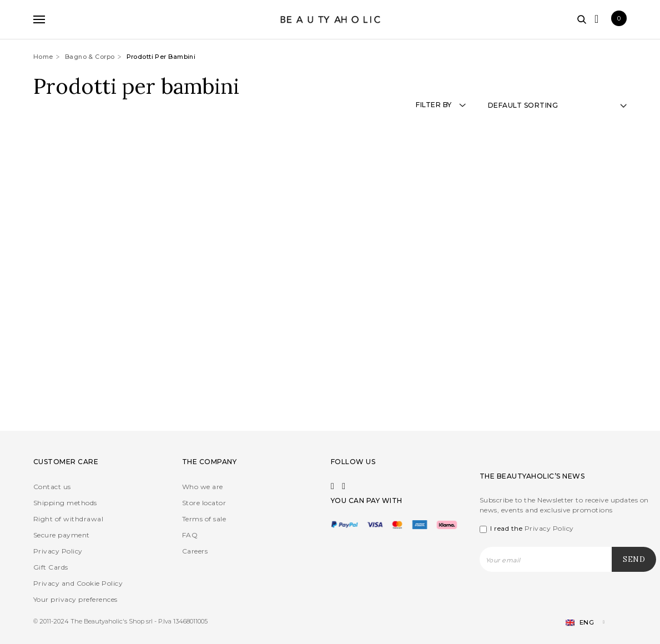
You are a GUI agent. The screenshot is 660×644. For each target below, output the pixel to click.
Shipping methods (65, 503)
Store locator (204, 503)
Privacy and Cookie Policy (78, 583)
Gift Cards (51, 567)
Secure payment (62, 535)
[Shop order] (557, 105)
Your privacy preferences (75, 599)
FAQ (190, 535)
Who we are (203, 487)
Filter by (441, 105)
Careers (195, 551)
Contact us (52, 487)
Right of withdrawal (68, 519)
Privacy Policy (58, 551)
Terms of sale (204, 519)
